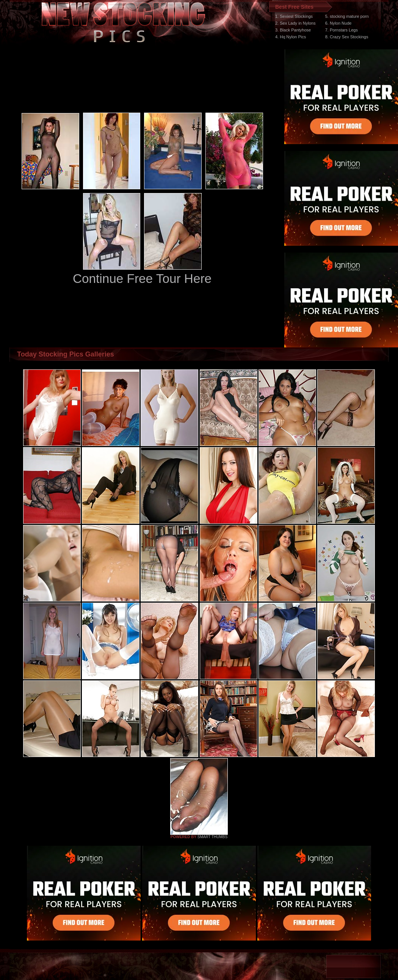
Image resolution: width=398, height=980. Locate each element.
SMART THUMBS (212, 837)
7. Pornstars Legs (342, 30)
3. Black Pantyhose (293, 30)
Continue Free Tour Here (142, 279)
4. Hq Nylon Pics (291, 37)
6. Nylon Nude (338, 23)
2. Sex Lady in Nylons (295, 23)
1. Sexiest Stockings (294, 16)
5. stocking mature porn (347, 16)
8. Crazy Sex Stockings (347, 37)
